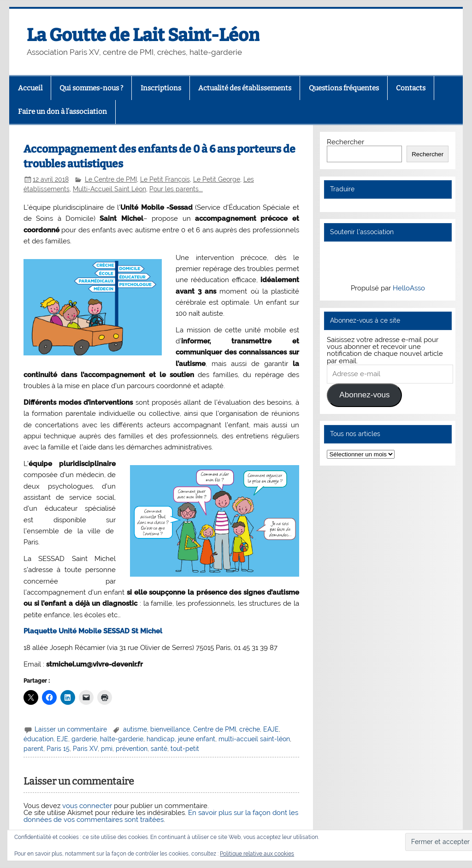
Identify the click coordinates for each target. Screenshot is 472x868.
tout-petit (185, 749)
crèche (250, 729)
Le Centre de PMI (111, 179)
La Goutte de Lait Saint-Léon (143, 35)
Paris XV (85, 749)
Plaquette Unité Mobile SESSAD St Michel (93, 631)
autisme (135, 729)
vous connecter (87, 806)
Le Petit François (165, 179)
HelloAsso (409, 288)
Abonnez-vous (364, 395)
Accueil (30, 88)
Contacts (411, 88)
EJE (62, 739)
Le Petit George (217, 179)
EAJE (271, 729)
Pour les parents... (176, 189)
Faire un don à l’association (62, 112)
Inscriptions (161, 88)
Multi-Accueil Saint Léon (109, 189)
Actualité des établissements (245, 88)
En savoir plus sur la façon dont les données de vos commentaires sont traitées (161, 816)
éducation (38, 739)
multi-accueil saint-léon (254, 739)
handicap (161, 739)
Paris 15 (58, 749)
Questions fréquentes (344, 88)
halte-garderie (122, 739)
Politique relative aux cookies (257, 854)
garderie (84, 739)
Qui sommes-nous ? (91, 88)
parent (33, 749)
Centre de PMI (215, 729)
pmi (107, 749)
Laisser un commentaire (71, 729)
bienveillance (170, 729)
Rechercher (345, 142)
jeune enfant (197, 739)
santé (159, 749)
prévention (132, 749)
